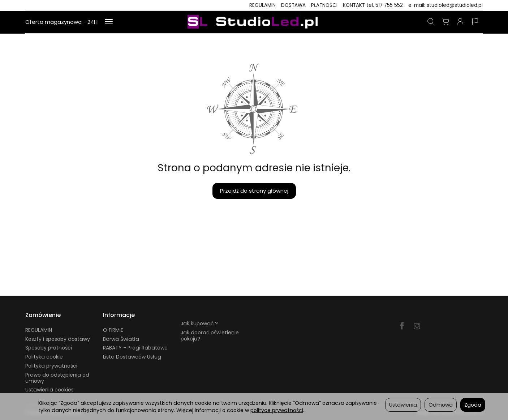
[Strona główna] (254, 22)
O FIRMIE (113, 330)
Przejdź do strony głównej (254, 191)
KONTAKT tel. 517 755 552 (373, 5)
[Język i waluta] (475, 22)
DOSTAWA (293, 5)
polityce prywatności (277, 410)
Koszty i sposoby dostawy (58, 339)
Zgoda (473, 405)
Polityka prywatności (51, 366)
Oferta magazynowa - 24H (61, 22)
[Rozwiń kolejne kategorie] (109, 22)
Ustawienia (403, 405)
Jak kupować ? (199, 323)
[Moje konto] (460, 22)
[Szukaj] (431, 22)
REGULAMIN (262, 5)
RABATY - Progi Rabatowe (135, 348)
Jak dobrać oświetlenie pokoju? (210, 336)
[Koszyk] (445, 22)
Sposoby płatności (49, 348)
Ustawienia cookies (49, 390)
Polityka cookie (44, 357)
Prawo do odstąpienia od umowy (57, 378)
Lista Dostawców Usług (132, 357)
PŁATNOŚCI (324, 5)
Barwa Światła (121, 339)
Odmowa (441, 405)
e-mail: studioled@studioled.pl (445, 5)
